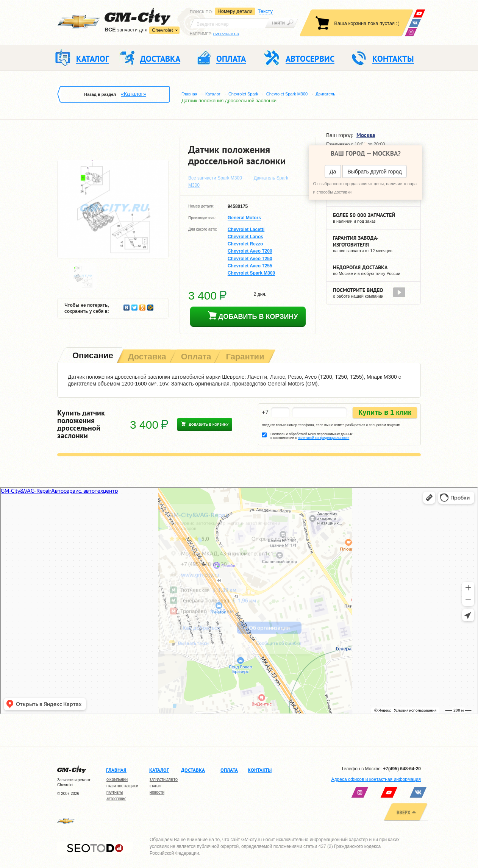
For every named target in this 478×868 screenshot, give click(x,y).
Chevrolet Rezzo (245, 244)
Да (333, 172)
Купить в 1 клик (385, 412)
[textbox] (230, 23)
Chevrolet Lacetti (246, 229)
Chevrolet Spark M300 (287, 94)
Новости (157, 792)
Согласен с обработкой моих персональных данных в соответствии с (312, 436)
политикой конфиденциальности (323, 438)
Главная (189, 94)
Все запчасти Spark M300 (215, 178)
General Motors (244, 218)
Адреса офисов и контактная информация (376, 779)
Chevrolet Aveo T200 (250, 251)
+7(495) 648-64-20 (402, 769)
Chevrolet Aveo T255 (250, 266)
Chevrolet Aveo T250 (250, 259)
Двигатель (325, 94)
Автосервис (116, 799)
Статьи (155, 786)
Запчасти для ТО (164, 780)
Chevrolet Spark (243, 94)
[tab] (92, 356)
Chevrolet (162, 30)
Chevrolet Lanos (245, 237)
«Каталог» (133, 94)
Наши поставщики (122, 786)
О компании (117, 780)
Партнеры (115, 792)
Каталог (213, 94)
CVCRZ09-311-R (226, 34)
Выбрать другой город (374, 172)
